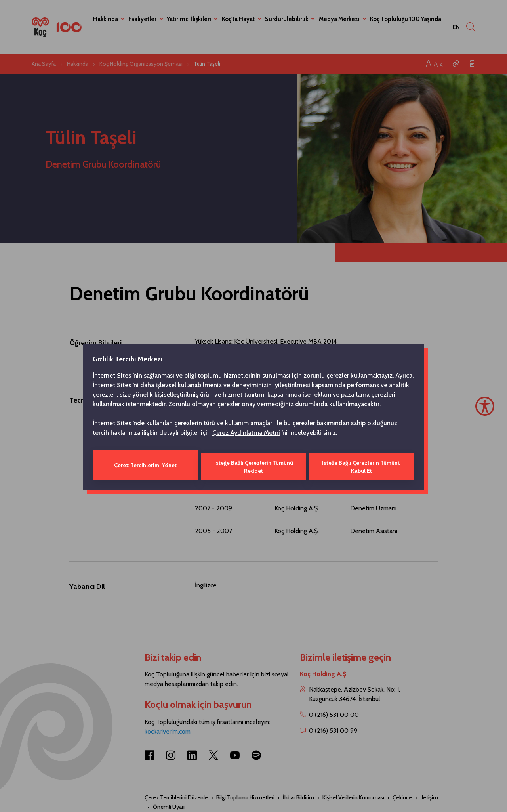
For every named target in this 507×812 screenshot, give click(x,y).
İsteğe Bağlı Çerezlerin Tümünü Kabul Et (362, 465)
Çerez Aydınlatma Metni (246, 434)
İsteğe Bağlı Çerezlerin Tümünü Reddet (253, 465)
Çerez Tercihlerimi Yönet (145, 465)
